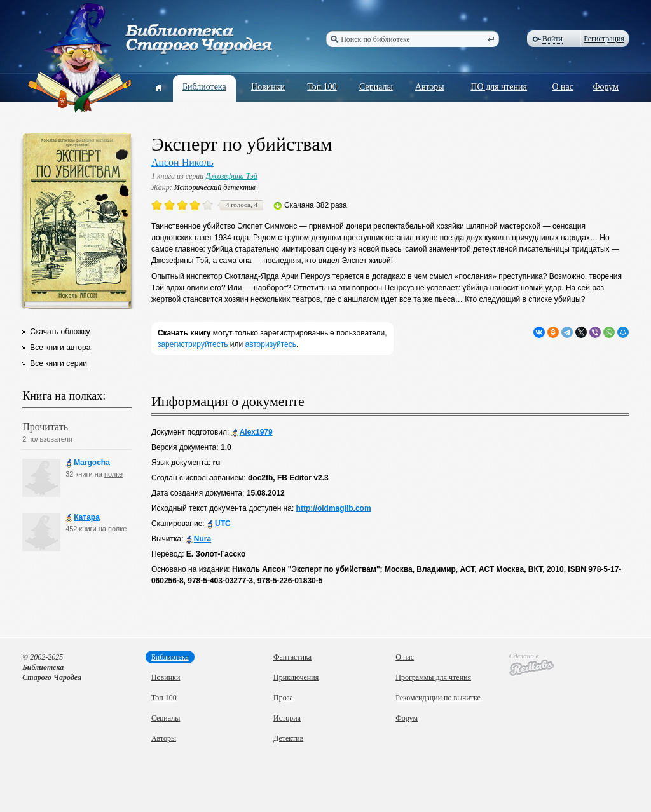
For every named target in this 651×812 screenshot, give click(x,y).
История (287, 718)
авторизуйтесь (271, 344)
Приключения (296, 677)
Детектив (288, 738)
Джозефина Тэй (231, 176)
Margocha (88, 463)
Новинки (268, 87)
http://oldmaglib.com (334, 508)
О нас (563, 87)
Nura (198, 539)
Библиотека (204, 87)
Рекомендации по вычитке (438, 698)
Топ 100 (322, 87)
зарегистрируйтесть (193, 344)
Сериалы (376, 87)
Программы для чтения (433, 677)
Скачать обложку (60, 332)
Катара (83, 518)
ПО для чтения (499, 87)
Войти (552, 39)
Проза (283, 698)
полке (113, 474)
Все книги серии (58, 363)
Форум (606, 87)
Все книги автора (60, 348)
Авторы (430, 87)
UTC (219, 524)
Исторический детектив (215, 187)
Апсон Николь (182, 162)
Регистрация (604, 39)
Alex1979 (252, 432)
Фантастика (292, 657)
